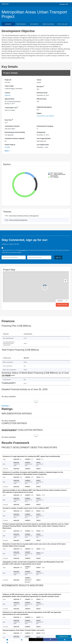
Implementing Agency (44, 107)
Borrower (40, 86)
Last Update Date (43, 145)
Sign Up (58, 257)
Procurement (21, 24)
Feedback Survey (64, 636)
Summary (8, 24)
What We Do (5, 4)
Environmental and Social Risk (15, 132)
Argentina (8, 95)
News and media (48, 24)
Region (39, 113)
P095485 (7, 147)
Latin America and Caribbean (45, 116)
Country (7, 93)
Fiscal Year (9, 120)
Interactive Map (62, 305)
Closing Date (41, 132)
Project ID (8, 80)
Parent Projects (10, 145)
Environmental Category (45, 126)
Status (39, 80)
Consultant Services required (14, 138)
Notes (7, 151)
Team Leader (9, 86)
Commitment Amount (12, 126)
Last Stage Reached (44, 138)
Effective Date (42, 99)
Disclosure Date (42, 93)
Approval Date (10, 99)
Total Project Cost (11, 107)
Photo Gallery (62, 24)
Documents (34, 24)
